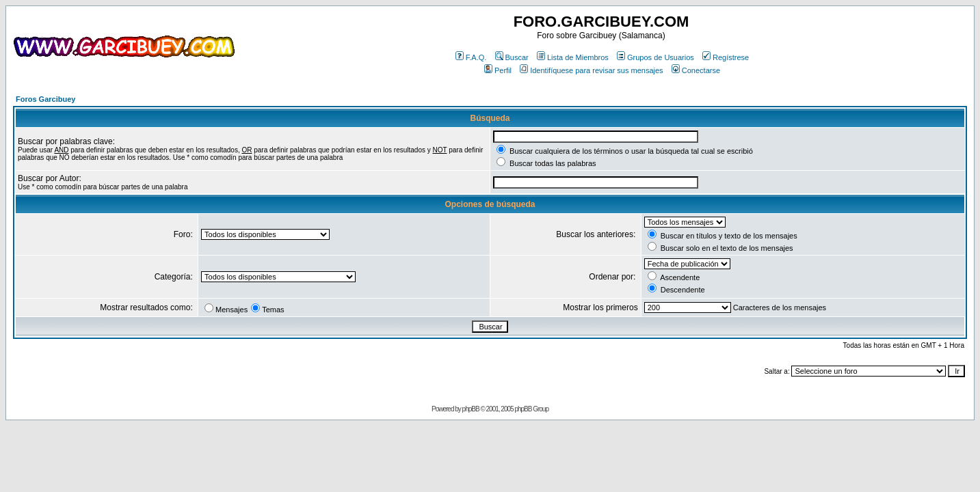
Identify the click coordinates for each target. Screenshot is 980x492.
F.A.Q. (471, 57)
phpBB (471, 409)
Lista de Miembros (573, 57)
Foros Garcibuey (45, 99)
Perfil (498, 70)
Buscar (512, 57)
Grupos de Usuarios (655, 57)
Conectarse (696, 70)
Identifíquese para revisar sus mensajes (591, 70)
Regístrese (726, 57)
